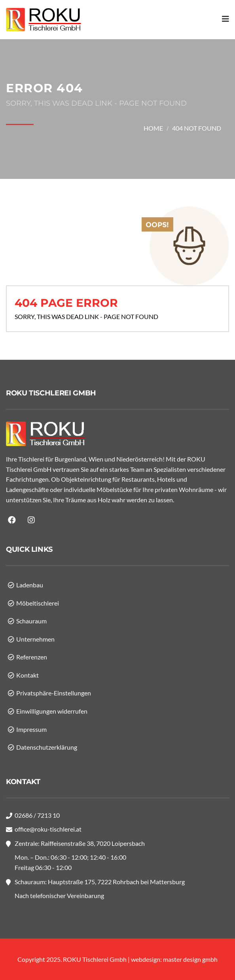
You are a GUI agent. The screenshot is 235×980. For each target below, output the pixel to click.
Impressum (31, 729)
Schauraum (31, 621)
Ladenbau (30, 585)
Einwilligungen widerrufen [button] (52, 711)
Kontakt (27, 675)
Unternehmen (35, 639)
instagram (32, 520)
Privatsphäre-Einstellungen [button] (54, 693)
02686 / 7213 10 (37, 815)
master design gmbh (190, 959)
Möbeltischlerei (38, 603)
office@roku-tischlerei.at (48, 829)
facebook (13, 520)
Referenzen (32, 657)
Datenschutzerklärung (47, 747)
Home (153, 128)
